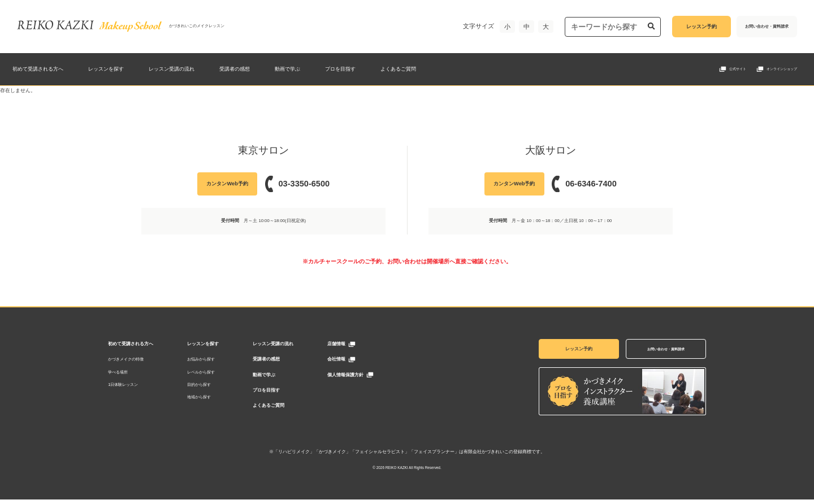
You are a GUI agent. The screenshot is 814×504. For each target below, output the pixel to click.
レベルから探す (217, 374)
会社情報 (353, 361)
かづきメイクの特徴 (142, 361)
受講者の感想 (235, 69)
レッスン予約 (562, 349)
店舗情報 (353, 345)
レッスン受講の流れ (172, 69)
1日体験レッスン (139, 386)
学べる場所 (134, 374)
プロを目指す (340, 69)
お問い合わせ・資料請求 (650, 349)
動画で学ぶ (287, 69)
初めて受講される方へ (38, 69)
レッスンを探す (106, 69)
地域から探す (215, 399)
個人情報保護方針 (362, 377)
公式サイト (738, 69)
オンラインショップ (782, 69)
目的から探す (215, 386)
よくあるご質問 (398, 69)
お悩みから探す (217, 361)
